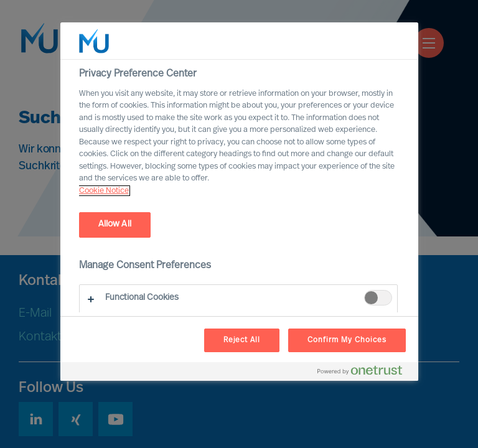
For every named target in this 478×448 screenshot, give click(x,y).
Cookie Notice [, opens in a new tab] (104, 191)
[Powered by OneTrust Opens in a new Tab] (365, 373)
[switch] (378, 298)
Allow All (115, 224)
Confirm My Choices (347, 340)
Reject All (242, 340)
